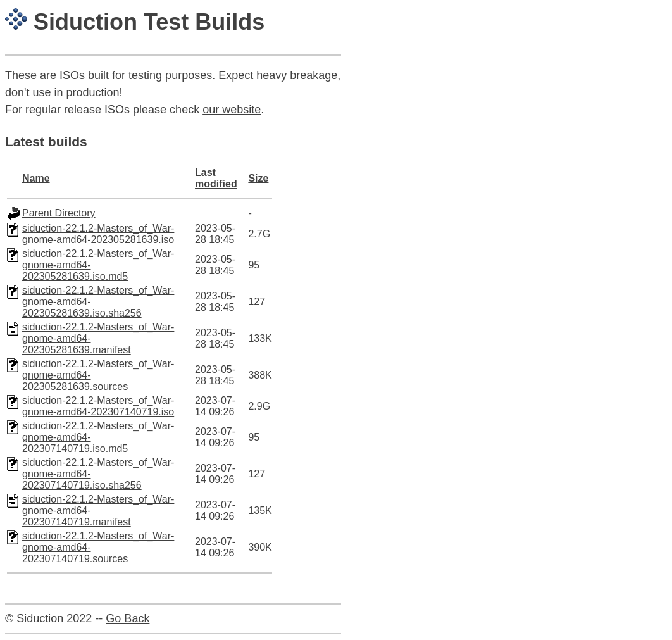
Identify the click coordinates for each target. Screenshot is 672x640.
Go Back (128, 618)
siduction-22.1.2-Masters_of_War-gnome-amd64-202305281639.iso (98, 234)
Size (258, 178)
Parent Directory (59, 213)
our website (232, 110)
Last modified (216, 178)
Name (36, 178)
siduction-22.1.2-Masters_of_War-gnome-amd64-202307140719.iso (98, 406)
